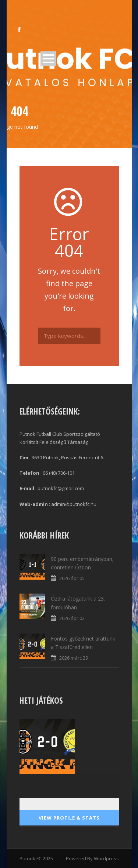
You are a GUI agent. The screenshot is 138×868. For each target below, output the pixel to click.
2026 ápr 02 (72, 618)
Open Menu (48, 59)
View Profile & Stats (69, 818)
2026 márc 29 (74, 658)
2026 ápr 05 (72, 578)
